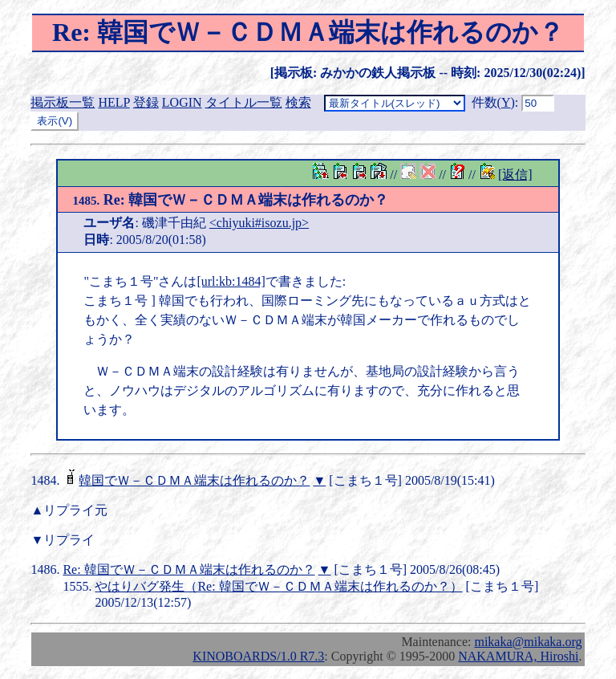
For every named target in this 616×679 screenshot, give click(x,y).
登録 (146, 102)
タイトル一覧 (244, 102)
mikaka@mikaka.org (528, 642)
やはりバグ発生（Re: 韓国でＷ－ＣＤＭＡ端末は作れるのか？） (278, 586)
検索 (298, 102)
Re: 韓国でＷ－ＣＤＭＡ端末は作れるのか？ (230, 200)
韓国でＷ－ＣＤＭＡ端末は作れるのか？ (194, 480)
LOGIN (182, 102)
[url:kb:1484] (231, 281)
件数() (493, 102)
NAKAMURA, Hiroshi (518, 656)
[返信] (515, 175)
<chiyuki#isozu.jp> (259, 223)
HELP (113, 102)
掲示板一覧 (63, 102)
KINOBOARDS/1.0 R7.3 (258, 656)
